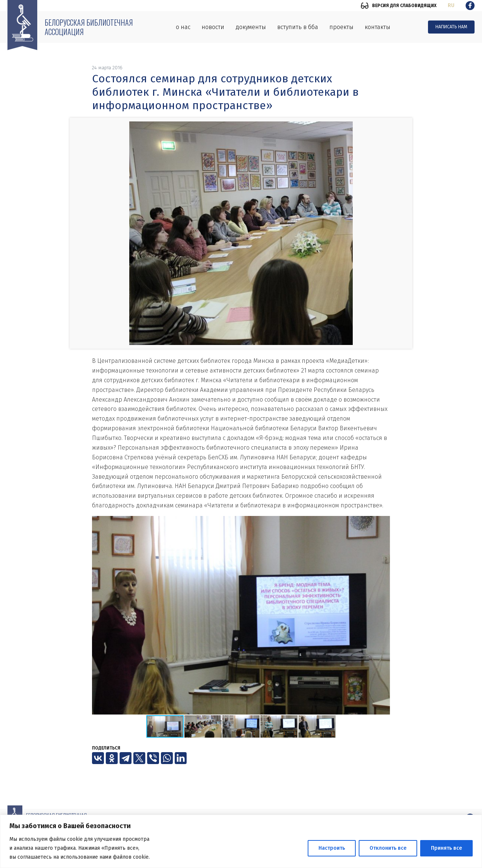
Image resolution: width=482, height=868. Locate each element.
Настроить (332, 848)
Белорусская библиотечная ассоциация (89, 27)
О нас (183, 27)
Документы (251, 27)
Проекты (341, 27)
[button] (383, 523)
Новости (213, 27)
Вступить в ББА (298, 27)
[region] (241, 841)
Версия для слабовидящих (404, 6)
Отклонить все (388, 848)
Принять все (446, 848)
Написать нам (451, 27)
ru (451, 5)
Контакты (378, 27)
